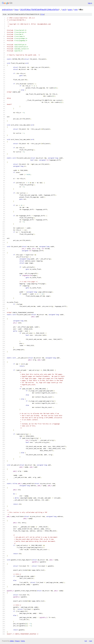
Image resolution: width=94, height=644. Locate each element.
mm (76, 10)
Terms (23, 641)
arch (64, 10)
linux (16, 10)
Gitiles (12, 641)
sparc (70, 10)
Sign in (90, 3)
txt (86, 641)
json (90, 641)
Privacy (17, 641)
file (42, 14)
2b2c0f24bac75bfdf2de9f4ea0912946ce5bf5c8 (39, 10)
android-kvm (7, 10)
